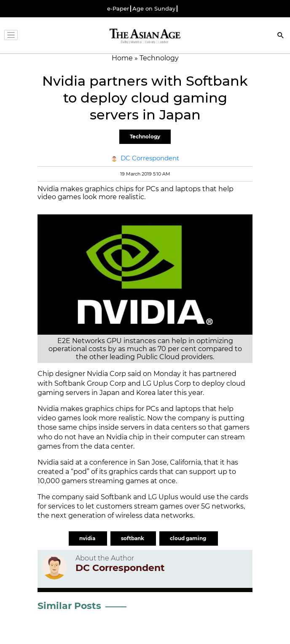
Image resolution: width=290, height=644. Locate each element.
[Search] (281, 36)
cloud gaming (189, 538)
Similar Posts (69, 606)
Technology (145, 137)
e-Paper (118, 9)
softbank (133, 538)
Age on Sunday (154, 9)
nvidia (88, 538)
